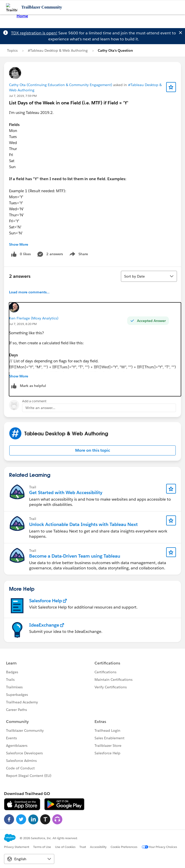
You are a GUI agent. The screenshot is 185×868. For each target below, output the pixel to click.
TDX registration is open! (34, 33)
